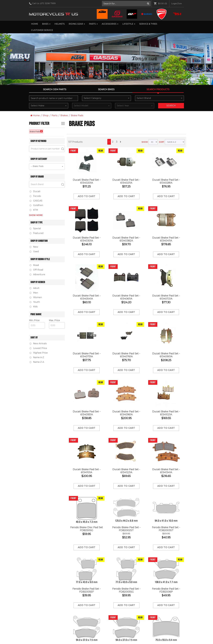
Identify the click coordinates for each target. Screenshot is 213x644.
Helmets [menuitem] (60, 24)
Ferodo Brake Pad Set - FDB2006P (166, 563)
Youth (35, 302)
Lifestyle (129, 24)
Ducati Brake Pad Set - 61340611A (126, 297)
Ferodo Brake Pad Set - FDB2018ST (126, 594)
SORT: (162, 142)
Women (36, 297)
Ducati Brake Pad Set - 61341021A (166, 413)
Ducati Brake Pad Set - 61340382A (126, 239)
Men (34, 293)
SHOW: (145, 142)
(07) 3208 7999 (48, 3)
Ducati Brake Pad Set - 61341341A (166, 471)
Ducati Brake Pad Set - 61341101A (87, 471)
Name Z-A (37, 362)
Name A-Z (37, 357)
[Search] (148, 4)
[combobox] (106, 98)
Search (171, 106)
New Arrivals (38, 344)
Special (35, 228)
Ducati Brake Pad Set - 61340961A (126, 413)
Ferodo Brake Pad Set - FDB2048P (87, 625)
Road (34, 265)
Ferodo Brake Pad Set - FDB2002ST (126, 529)
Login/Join (177, 3)
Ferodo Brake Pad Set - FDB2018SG (87, 594)
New (34, 247)
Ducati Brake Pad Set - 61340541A (87, 297)
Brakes (64, 116)
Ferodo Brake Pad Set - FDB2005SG (126, 563)
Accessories (110, 24)
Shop (46, 116)
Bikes (46, 24)
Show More (36, 215)
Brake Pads (77, 116)
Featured (37, 233)
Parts (93, 24)
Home (35, 24)
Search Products (158, 89)
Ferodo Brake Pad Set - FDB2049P (166, 625)
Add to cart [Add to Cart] (87, 196)
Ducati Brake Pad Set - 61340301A (87, 239)
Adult (35, 288)
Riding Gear (77, 24)
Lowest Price (38, 348)
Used (34, 251)
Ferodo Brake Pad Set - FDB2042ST (166, 594)
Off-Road (36, 270)
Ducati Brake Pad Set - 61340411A (166, 239)
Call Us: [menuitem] (43, 3)
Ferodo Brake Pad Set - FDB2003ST (166, 502)
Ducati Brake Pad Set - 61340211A (126, 181)
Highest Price (39, 353)
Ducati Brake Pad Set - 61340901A (166, 355)
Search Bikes (106, 89)
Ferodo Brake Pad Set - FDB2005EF (87, 563)
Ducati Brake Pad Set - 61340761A (126, 355)
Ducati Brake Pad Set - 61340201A (87, 181)
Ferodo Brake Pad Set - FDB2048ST (126, 625)
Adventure (37, 274)
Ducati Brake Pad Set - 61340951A (87, 413)
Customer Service (42, 30)
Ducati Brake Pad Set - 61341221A (126, 471)
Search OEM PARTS (55, 89)
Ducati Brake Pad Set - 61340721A (166, 297)
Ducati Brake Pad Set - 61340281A (166, 181)
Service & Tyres (148, 24)
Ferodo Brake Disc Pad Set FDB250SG (87, 529)
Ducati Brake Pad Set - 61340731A (87, 355)
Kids (34, 307)
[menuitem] (126, 4)
